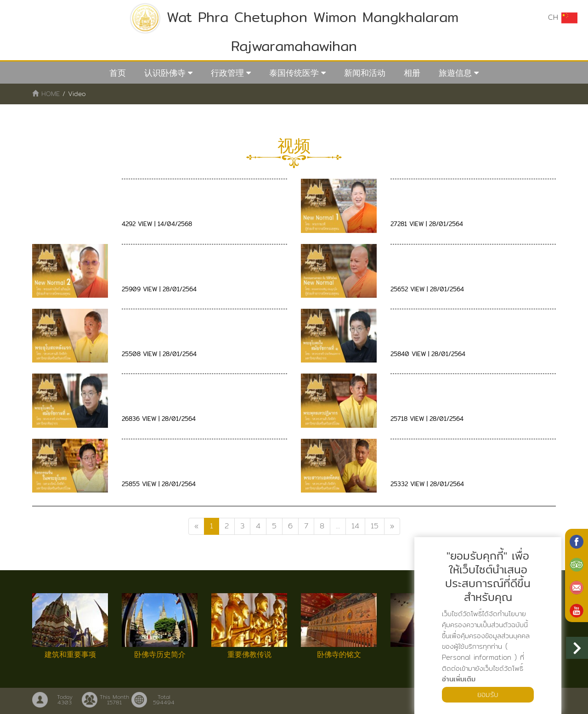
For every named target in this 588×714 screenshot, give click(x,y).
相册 (412, 73)
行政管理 (227, 73)
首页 (118, 73)
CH (563, 17)
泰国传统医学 (294, 73)
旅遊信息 (455, 73)
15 (375, 526)
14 (355, 526)
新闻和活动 (365, 73)
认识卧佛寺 (165, 73)
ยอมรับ (488, 694)
